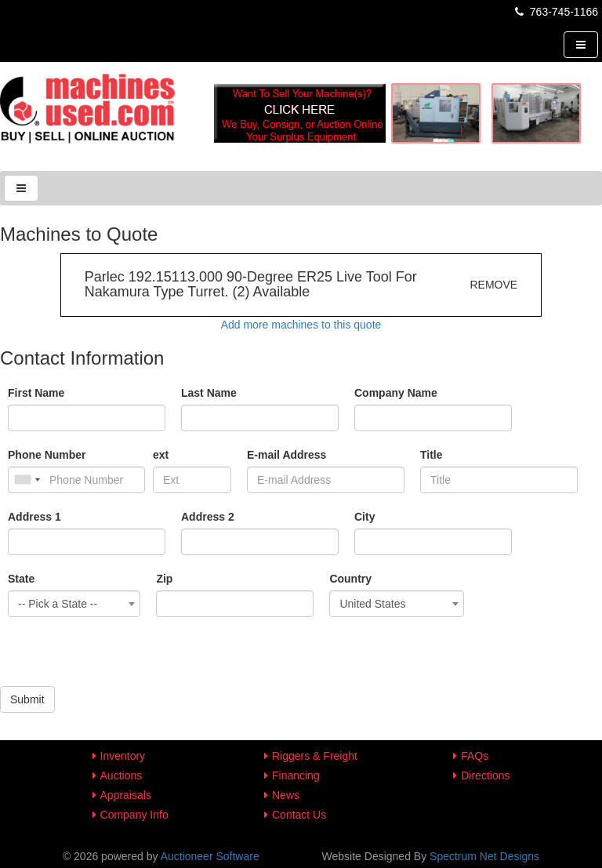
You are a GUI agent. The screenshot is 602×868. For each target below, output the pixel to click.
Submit (27, 699)
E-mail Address (286, 455)
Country (350, 579)
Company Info (134, 815)
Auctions (121, 775)
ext (161, 455)
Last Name (209, 393)
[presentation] (119, 656)
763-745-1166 (555, 12)
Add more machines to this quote (301, 325)
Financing (296, 775)
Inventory (123, 756)
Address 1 (34, 517)
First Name (36, 393)
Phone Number (47, 455)
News (286, 795)
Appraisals (126, 795)
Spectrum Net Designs (484, 856)
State (21, 579)
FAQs (475, 756)
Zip (164, 579)
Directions (485, 775)
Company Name (396, 393)
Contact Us (299, 815)
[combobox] (74, 604)
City (364, 517)
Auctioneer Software (210, 856)
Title (432, 455)
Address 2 (208, 517)
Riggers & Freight (315, 756)
